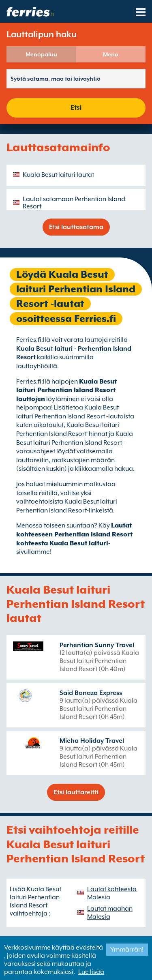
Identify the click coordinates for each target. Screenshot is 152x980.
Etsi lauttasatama (76, 227)
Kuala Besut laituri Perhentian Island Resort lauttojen (66, 390)
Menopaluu (41, 54)
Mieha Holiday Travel (92, 741)
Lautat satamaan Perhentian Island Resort (74, 203)
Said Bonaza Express (91, 693)
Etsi (76, 108)
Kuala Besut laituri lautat (58, 175)
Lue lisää (91, 972)
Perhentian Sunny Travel (97, 645)
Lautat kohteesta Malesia (112, 893)
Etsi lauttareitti (76, 792)
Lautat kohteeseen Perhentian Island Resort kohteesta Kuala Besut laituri (74, 534)
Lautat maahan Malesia (110, 913)
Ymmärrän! (127, 950)
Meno (111, 54)
